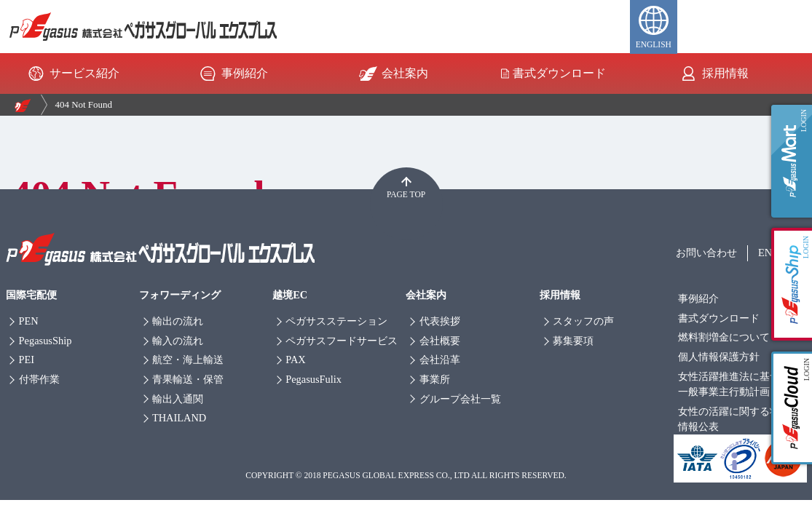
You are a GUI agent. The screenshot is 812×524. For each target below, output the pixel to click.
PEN (29, 321)
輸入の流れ (178, 341)
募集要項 (573, 341)
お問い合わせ (706, 253)
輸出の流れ (178, 321)
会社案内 (393, 74)
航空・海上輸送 (188, 360)
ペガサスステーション (336, 321)
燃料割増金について (724, 337)
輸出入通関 (178, 399)
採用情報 (713, 74)
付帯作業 (39, 379)
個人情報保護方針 (719, 357)
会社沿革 (440, 360)
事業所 (435, 379)
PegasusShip (46, 341)
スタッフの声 (583, 321)
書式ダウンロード (553, 74)
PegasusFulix (314, 379)
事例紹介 (233, 74)
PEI (27, 360)
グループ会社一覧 (460, 399)
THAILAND (179, 418)
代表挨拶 (440, 321)
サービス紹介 (72, 74)
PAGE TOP (406, 194)
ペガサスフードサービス (342, 341)
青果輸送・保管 (188, 379)
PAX (295, 360)
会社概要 (440, 341)
